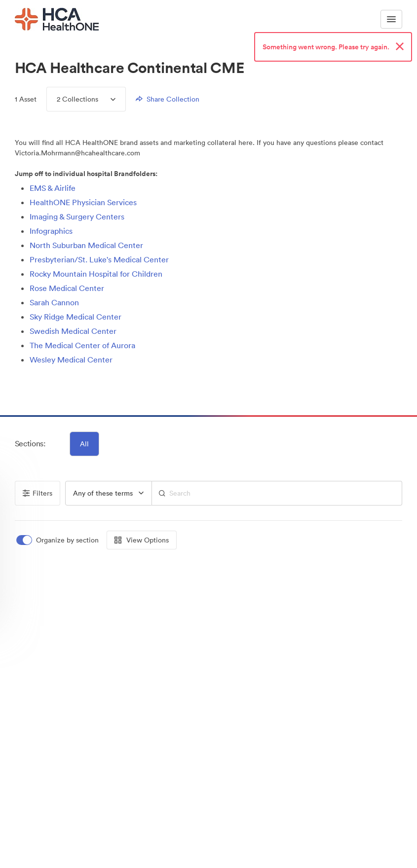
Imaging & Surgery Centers (77, 217)
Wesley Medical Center (71, 360)
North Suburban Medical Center (86, 245)
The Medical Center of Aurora (82, 345)
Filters (38, 493)
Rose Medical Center (67, 288)
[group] (109, 493)
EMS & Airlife (53, 188)
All (84, 444)
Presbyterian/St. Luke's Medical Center (99, 259)
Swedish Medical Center (73, 331)
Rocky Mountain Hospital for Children (96, 274)
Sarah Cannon (54, 302)
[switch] (58, 540)
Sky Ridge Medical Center (76, 317)
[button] (26, 389)
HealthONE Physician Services (83, 202)
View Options (142, 540)
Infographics (51, 231)
